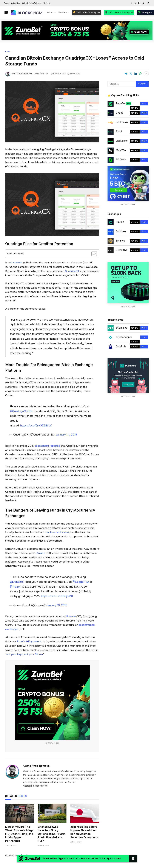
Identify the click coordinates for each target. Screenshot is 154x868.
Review (135, 108)
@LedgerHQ (81, 582)
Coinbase (121, 231)
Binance (71, 616)
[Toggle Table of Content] (93, 254)
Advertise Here (52, 743)
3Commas (121, 328)
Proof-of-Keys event (29, 641)
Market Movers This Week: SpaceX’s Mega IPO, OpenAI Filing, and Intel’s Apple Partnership (19, 834)
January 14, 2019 (66, 434)
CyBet (119, 113)
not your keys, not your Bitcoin (25, 654)
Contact (47, 3)
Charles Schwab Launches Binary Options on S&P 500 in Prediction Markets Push (52, 834)
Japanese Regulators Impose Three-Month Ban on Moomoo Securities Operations (84, 832)
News (8, 51)
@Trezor (15, 587)
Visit (144, 104)
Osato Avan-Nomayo (23, 74)
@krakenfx (17, 582)
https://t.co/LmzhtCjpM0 (57, 596)
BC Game (121, 159)
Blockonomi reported (48, 446)
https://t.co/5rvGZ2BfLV (36, 425)
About (6, 3)
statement (16, 262)
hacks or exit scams (57, 532)
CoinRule (121, 346)
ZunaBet (124, 103)
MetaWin (121, 150)
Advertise (16, 3)
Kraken (41, 553)
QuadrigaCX (72, 271)
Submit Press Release (32, 3)
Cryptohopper (124, 337)
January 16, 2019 (57, 605)
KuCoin (120, 222)
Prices (51, 12)
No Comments (58, 74)
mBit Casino (122, 122)
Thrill (119, 131)
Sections (63, 12)
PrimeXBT (122, 250)
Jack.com (121, 141)
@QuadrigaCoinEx (21, 411)
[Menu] (6, 13)
